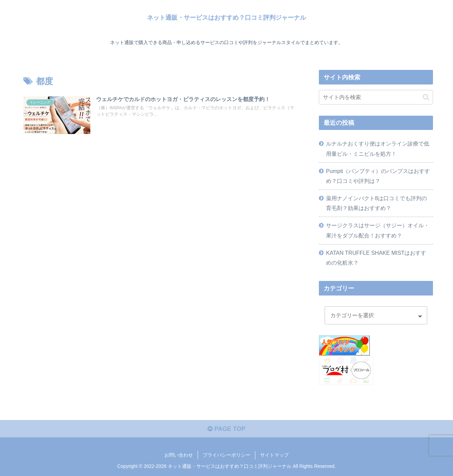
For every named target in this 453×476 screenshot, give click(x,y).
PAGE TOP (226, 429)
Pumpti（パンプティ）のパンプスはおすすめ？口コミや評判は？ (378, 176)
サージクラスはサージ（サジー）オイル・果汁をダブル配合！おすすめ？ (378, 230)
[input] (376, 97)
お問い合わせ (179, 455)
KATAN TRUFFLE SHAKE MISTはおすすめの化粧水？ (376, 258)
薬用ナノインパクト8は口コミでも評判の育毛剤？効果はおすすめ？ (376, 203)
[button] (426, 97)
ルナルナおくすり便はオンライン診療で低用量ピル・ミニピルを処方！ (378, 148)
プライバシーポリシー (227, 455)
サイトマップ (274, 455)
